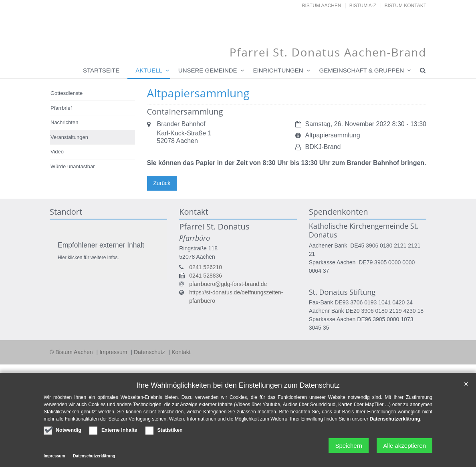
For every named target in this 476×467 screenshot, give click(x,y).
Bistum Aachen (322, 6)
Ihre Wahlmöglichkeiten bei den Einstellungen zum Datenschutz (238, 385)
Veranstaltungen (69, 137)
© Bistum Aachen (72, 352)
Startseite (101, 70)
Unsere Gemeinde (208, 70)
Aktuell (149, 70)
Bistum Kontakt (405, 6)
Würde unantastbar (73, 166)
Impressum (114, 352)
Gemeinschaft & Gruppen (362, 70)
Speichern (349, 446)
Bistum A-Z (363, 6)
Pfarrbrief (61, 108)
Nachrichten (64, 122)
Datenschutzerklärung (395, 419)
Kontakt (181, 352)
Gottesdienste (67, 93)
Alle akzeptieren (404, 446)
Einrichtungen (278, 70)
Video (57, 152)
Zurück (162, 183)
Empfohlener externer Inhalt (101, 245)
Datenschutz (150, 352)
